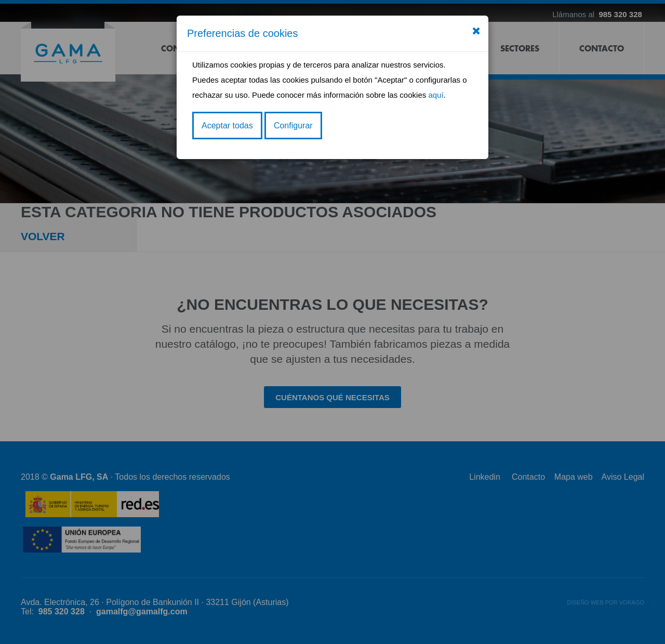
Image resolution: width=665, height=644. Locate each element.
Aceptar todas (227, 126)
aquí (436, 95)
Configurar (293, 126)
